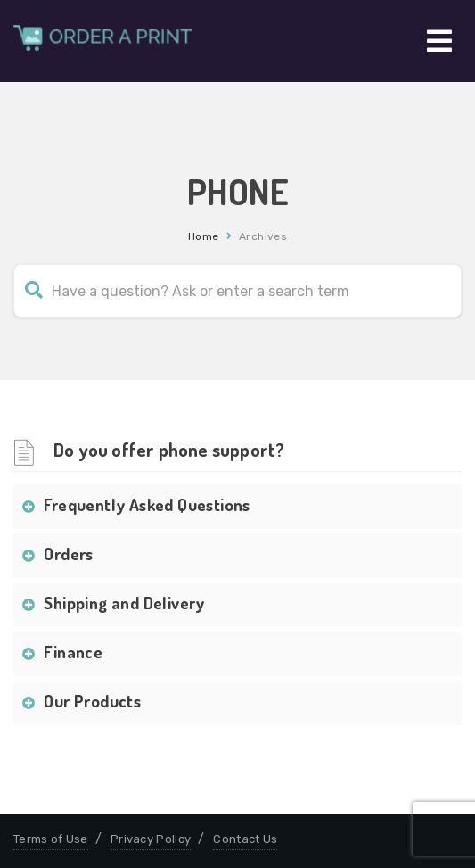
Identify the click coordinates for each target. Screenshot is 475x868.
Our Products (92, 701)
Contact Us (245, 839)
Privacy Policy (151, 839)
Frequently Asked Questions (147, 504)
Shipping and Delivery (124, 603)
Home (204, 236)
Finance (73, 652)
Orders (68, 554)
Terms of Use (51, 839)
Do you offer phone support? (169, 449)
